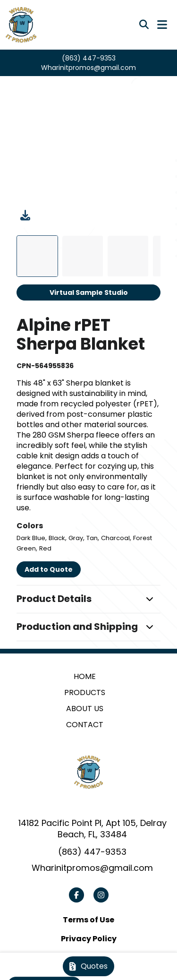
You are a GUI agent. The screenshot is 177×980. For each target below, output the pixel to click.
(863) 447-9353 (89, 58)
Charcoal (115, 538)
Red (45, 548)
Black (57, 538)
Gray (76, 538)
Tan (92, 538)
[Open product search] (144, 25)
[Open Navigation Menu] (162, 25)
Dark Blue (31, 538)
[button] (89, 599)
